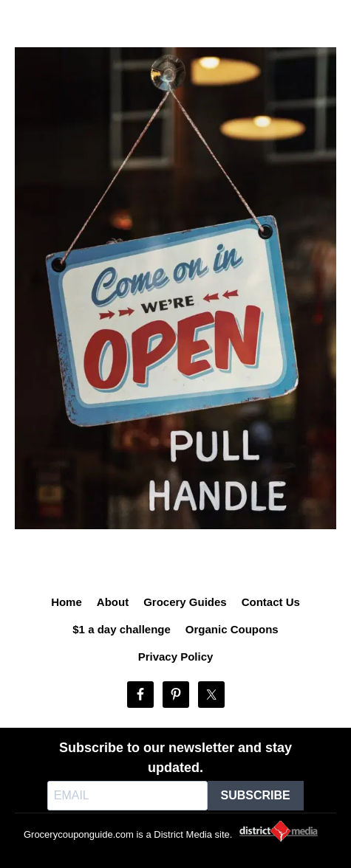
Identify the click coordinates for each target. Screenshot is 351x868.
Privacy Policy (176, 657)
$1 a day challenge (122, 629)
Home (67, 602)
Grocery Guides (185, 602)
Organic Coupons (232, 629)
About (113, 602)
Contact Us (271, 602)
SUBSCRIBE (256, 795)
